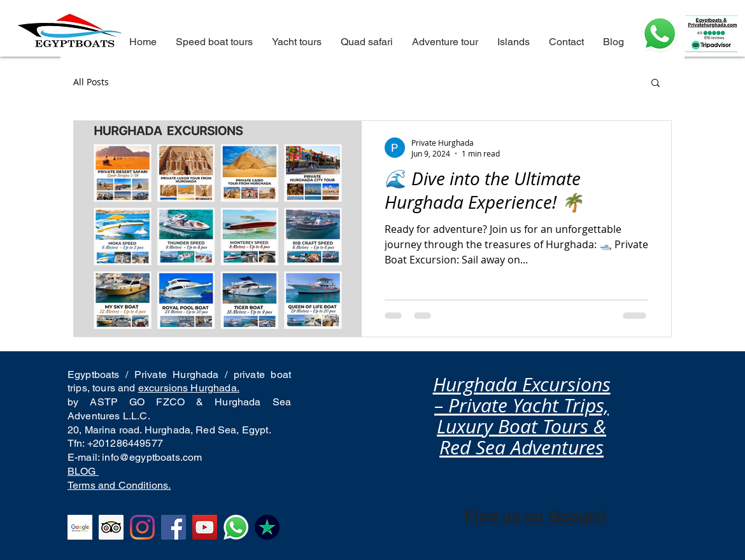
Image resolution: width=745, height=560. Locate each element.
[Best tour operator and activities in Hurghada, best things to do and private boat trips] (236, 527)
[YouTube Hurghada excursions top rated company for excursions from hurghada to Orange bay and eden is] (205, 527)
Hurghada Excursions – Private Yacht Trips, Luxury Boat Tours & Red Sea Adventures (522, 416)
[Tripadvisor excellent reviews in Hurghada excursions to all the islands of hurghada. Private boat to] (111, 527)
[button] (656, 84)
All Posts (91, 82)
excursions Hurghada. (189, 388)
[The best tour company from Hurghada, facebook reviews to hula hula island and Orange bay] (174, 527)
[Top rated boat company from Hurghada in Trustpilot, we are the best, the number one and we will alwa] (267, 527)
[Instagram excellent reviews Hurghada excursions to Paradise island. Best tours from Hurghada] (142, 527)
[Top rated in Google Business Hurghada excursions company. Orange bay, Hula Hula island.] (80, 527)
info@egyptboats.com (152, 457)
